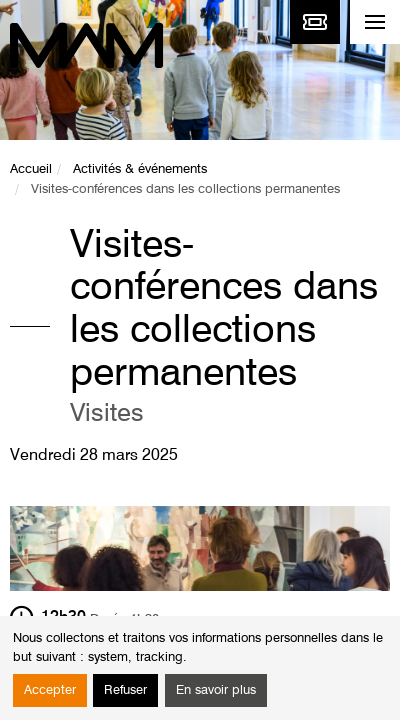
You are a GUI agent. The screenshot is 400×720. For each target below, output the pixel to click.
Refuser (125, 690)
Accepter (50, 690)
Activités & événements (140, 169)
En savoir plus (216, 690)
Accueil (31, 169)
